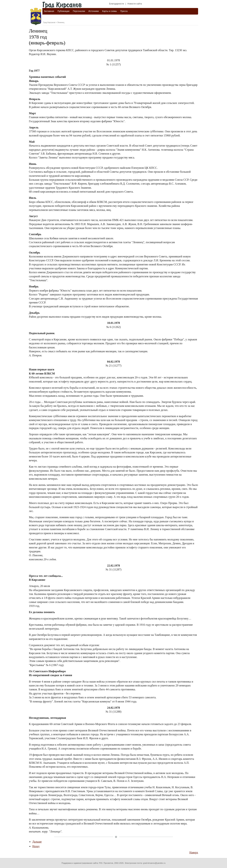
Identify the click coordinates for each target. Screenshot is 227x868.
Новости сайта (135, 4)
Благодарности (117, 4)
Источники (94, 11)
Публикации (63, 11)
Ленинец (61, 22)
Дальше (37, 842)
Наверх (194, 852)
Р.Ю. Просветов (106, 863)
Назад (36, 846)
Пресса (124, 11)
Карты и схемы (110, 11)
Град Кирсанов (49, 22)
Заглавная (49, 11)
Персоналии (79, 11)
